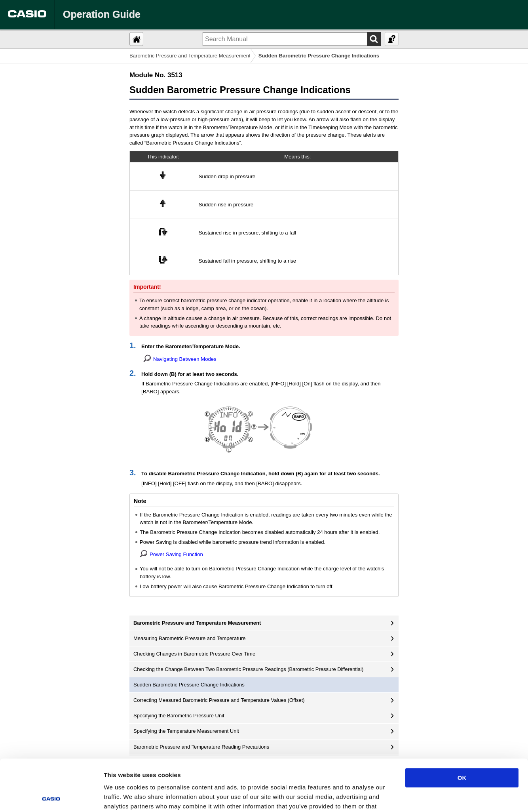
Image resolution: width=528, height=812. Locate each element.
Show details (415, 796)
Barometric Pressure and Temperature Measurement (190, 56)
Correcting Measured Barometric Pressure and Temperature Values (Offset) (219, 700)
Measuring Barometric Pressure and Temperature (189, 638)
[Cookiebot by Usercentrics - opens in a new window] (51, 797)
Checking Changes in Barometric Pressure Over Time (194, 654)
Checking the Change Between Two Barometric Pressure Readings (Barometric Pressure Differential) (248, 669)
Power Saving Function (176, 554)
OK (462, 726)
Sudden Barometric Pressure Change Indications (189, 685)
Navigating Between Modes (185, 359)
